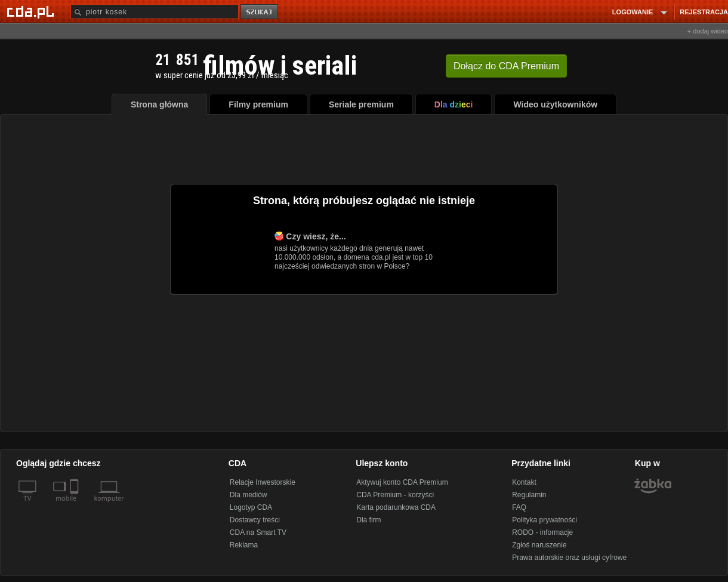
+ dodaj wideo (708, 31)
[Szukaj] (155, 12)
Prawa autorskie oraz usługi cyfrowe (569, 558)
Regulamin (529, 495)
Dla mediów (249, 495)
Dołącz (506, 66)
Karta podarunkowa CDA (396, 507)
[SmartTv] (75, 506)
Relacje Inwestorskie (263, 482)
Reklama (244, 545)
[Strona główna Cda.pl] (32, 11)
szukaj (260, 12)
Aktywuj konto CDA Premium (402, 482)
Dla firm (368, 520)
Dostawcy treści (255, 520)
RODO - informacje (542, 532)
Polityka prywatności (545, 520)
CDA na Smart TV (258, 532)
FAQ (519, 507)
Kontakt (524, 482)
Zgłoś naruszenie (539, 545)
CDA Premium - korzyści (395, 495)
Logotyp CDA (251, 507)
